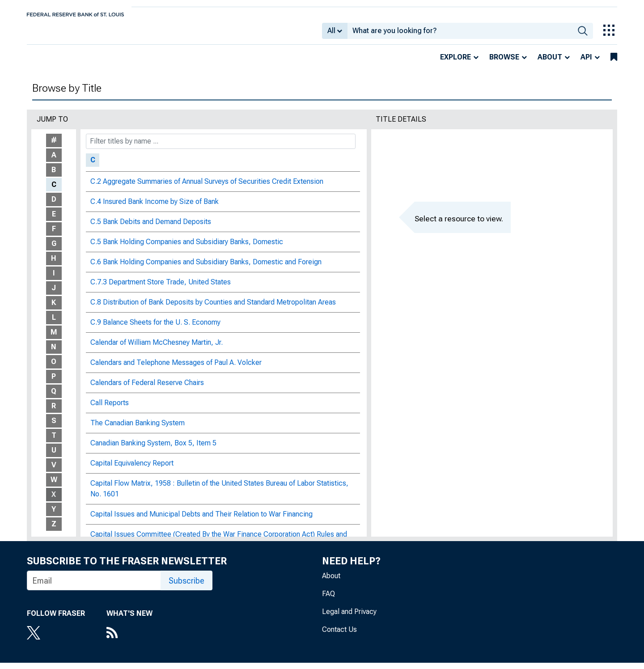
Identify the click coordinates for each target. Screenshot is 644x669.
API (586, 63)
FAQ (328, 600)
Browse (504, 63)
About (550, 63)
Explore (455, 63)
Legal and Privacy (349, 618)
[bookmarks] (614, 64)
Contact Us (339, 636)
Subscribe (186, 587)
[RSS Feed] (129, 640)
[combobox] (460, 34)
